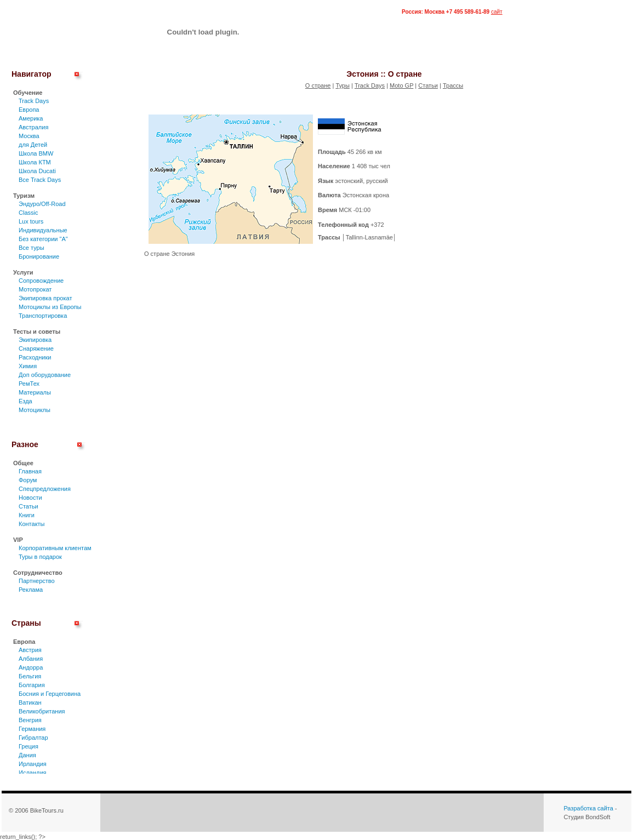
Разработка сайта (588, 808)
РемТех (29, 384)
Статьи (28, 506)
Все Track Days (40, 180)
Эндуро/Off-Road (42, 204)
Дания (27, 755)
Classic (28, 213)
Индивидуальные (43, 230)
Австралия (33, 127)
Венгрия (30, 720)
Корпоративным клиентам (55, 548)
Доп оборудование (45, 375)
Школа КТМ (35, 162)
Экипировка (35, 340)
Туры (343, 85)
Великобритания (42, 711)
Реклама (31, 590)
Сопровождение (41, 281)
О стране (318, 85)
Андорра (31, 667)
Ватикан (30, 702)
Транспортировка (43, 316)
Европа (29, 110)
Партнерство (37, 581)
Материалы (35, 392)
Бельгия (30, 676)
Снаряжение (36, 348)
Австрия (30, 650)
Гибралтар (33, 738)
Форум (28, 480)
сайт (497, 12)
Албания (31, 659)
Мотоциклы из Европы (50, 307)
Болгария (32, 685)
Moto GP (401, 85)
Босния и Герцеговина (50, 694)
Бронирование (39, 256)
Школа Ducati (37, 171)
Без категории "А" (43, 239)
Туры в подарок (40, 557)
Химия (28, 366)
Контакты (32, 524)
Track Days (34, 101)
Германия (32, 729)
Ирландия (33, 764)
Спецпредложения (45, 489)
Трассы (453, 85)
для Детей (33, 145)
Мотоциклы (35, 410)
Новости (30, 498)
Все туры (32, 248)
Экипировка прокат (45, 298)
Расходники (35, 357)
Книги (27, 515)
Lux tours (31, 221)
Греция (28, 746)
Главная (30, 471)
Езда (25, 401)
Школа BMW (36, 153)
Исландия (33, 773)
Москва (29, 136)
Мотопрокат (35, 289)
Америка (31, 118)
